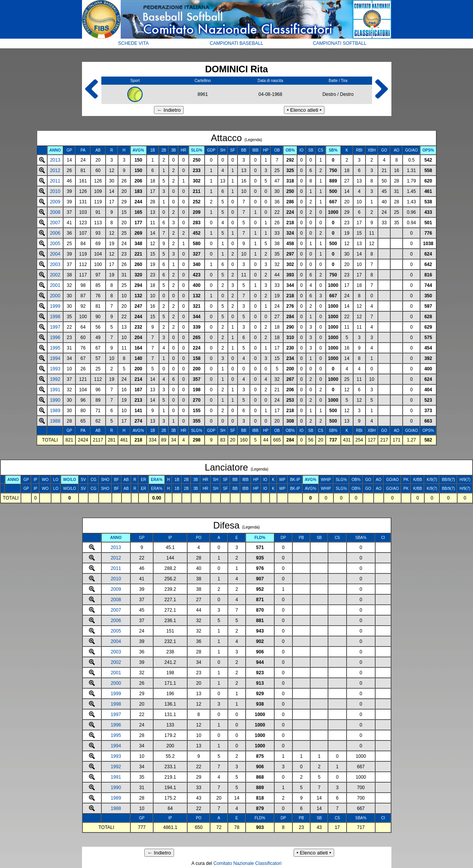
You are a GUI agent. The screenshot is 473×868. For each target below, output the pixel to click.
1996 (55, 338)
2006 (55, 233)
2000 (55, 296)
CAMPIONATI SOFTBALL (340, 43)
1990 (55, 400)
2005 (55, 244)
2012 (55, 171)
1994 (55, 358)
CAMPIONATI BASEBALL (236, 43)
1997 (55, 327)
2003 (55, 264)
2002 (55, 275)
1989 (55, 411)
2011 (55, 181)
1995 (55, 348)
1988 (55, 421)
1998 (55, 317)
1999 (55, 306)
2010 (55, 191)
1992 (55, 379)
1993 (55, 369)
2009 (55, 202)
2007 (55, 223)
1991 (55, 390)
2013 (55, 160)
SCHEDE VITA (133, 43)
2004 (55, 254)
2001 (55, 285)
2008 (55, 212)
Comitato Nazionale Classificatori (248, 863)
